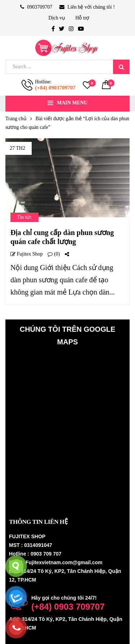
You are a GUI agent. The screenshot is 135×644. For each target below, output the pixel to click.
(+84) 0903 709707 (68, 607)
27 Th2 (17, 148)
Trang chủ (16, 119)
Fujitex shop (26, 254)
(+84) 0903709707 (55, 88)
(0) (54, 254)
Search (121, 67)
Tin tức (24, 217)
